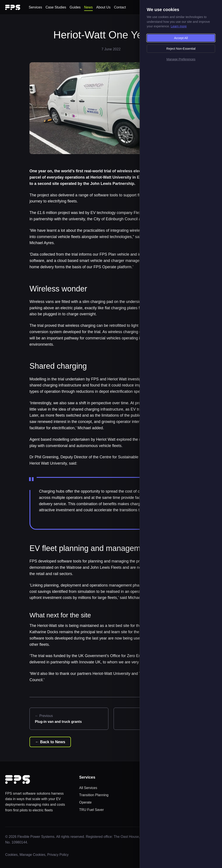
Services (35, 7)
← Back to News (50, 742)
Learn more (179, 26)
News (88, 7)
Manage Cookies (33, 855)
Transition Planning (94, 795)
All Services (88, 788)
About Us (103, 7)
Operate (85, 802)
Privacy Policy (59, 855)
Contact (120, 7)
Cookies (11, 855)
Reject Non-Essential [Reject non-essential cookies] (181, 49)
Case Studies (56, 7)
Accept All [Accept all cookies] (181, 38)
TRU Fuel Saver (92, 810)
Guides (75, 7)
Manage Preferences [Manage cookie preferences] (181, 59)
